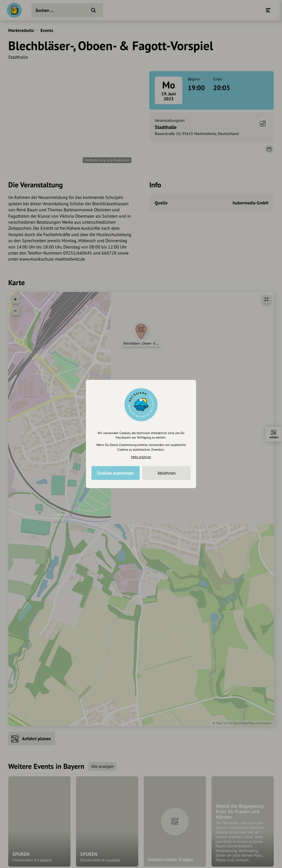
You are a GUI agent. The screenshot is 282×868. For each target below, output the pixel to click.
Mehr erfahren (141, 457)
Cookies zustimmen (116, 473)
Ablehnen (167, 473)
